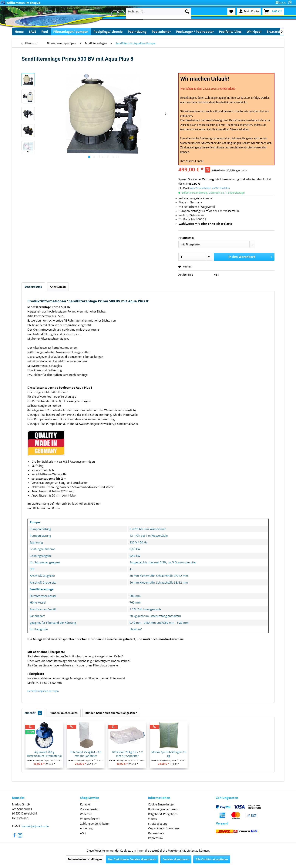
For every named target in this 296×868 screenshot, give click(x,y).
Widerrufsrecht (90, 819)
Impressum (155, 838)
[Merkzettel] (231, 11)
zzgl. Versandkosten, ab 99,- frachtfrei (210, 188)
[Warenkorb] (273, 11)
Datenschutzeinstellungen (85, 859)
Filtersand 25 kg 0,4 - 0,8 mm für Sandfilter (86, 754)
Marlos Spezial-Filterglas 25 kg (169, 754)
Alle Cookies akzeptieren (212, 859)
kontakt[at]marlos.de (35, 826)
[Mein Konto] (249, 11)
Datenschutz (156, 833)
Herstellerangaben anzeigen (43, 691)
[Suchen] (187, 11)
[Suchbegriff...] (158, 11)
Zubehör (33, 713)
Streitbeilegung (158, 824)
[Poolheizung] (137, 32)
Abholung (86, 828)
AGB (83, 833)
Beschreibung (33, 287)
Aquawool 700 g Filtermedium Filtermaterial (44, 754)
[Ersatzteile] (275, 32)
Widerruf (86, 814)
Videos (152, 819)
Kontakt (85, 804)
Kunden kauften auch (64, 713)
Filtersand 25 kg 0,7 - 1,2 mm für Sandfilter (127, 754)
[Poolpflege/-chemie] (108, 32)
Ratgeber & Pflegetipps (163, 814)
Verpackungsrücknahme (164, 828)
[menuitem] (282, 3)
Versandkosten (90, 809)
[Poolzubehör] (161, 32)
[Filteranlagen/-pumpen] (71, 32)
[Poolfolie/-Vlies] (230, 32)
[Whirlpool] (254, 32)
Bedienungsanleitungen (163, 809)
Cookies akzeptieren (176, 859)
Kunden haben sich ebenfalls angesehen (111, 713)
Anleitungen (58, 287)
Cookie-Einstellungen (162, 804)
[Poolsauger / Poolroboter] (195, 32)
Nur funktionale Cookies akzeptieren (132, 859)
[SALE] (32, 32)
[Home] (19, 32)
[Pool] (45, 32)
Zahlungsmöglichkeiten (95, 824)
